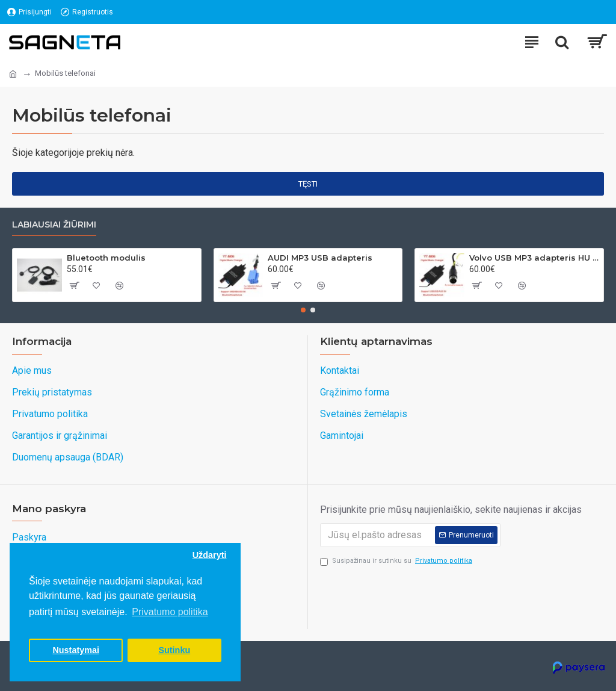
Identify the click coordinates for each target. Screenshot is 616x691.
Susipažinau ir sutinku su (397, 561)
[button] (303, 310)
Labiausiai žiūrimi (54, 225)
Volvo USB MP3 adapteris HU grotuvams (534, 258)
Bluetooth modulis (106, 258)
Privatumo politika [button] (170, 612)
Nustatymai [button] (76, 650)
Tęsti (308, 184)
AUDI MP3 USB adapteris (320, 258)
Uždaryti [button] (210, 555)
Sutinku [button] (174, 650)
